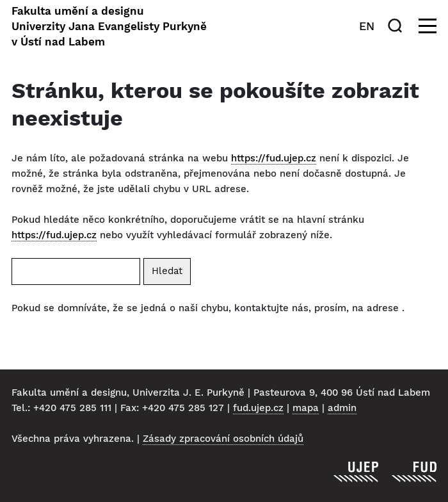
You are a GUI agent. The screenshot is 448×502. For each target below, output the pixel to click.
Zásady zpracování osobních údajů (223, 439)
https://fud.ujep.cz (274, 158)
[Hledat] (397, 26)
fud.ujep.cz (258, 408)
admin (342, 408)
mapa (306, 408)
